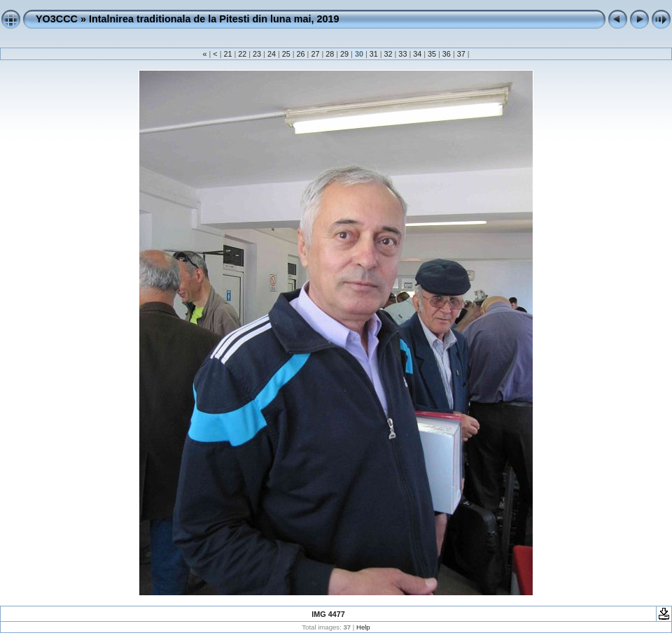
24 (272, 54)
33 (402, 54)
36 (447, 54)
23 (257, 54)
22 (242, 54)
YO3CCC (57, 19)
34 (417, 54)
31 (374, 54)
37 (461, 54)
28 (330, 54)
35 (432, 54)
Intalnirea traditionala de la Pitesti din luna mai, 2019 (214, 19)
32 (388, 54)
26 (301, 54)
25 (286, 54)
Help (363, 627)
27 (315, 54)
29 (344, 54)
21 (227, 54)
